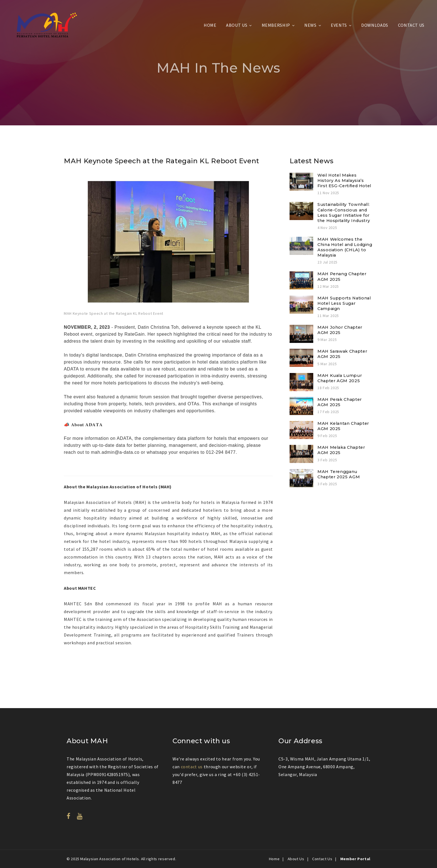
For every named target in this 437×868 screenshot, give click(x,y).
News (310, 25)
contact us (192, 767)
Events (339, 25)
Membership (276, 25)
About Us (237, 25)
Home (210, 25)
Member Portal (355, 859)
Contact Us (411, 25)
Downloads (375, 25)
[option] (168, 246)
